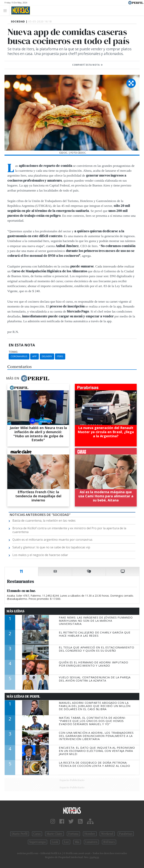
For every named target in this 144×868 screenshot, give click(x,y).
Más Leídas (15, 611)
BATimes (109, 842)
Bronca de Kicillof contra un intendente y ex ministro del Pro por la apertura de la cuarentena (69, 530)
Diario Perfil (20, 834)
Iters (60, 356)
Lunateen (91, 842)
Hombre (90, 834)
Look (55, 842)
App (34, 356)
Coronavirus (19, 356)
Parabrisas (126, 834)
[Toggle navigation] (6, 10)
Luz (66, 842)
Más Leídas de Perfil (23, 696)
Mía (77, 842)
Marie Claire (54, 834)
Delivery (47, 356)
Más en (28, 378)
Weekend (107, 834)
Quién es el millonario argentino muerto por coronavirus (52, 540)
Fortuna (73, 834)
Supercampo (38, 842)
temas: (13, 352)
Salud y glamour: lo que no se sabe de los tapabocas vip (51, 547)
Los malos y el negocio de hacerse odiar (40, 555)
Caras (37, 834)
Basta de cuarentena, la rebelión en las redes (44, 521)
